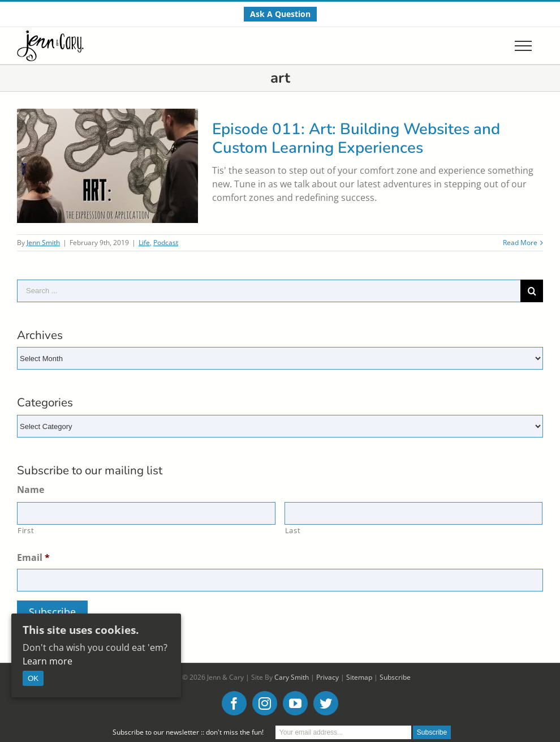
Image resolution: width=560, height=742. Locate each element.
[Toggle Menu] (523, 46)
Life (144, 243)
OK (33, 678)
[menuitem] (280, 14)
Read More (520, 243)
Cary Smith (292, 677)
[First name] (146, 513)
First (26, 530)
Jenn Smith (43, 243)
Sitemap (359, 677)
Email (33, 558)
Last (293, 530)
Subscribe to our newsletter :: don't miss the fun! (188, 732)
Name (31, 490)
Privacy (328, 677)
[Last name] (414, 513)
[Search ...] (269, 291)
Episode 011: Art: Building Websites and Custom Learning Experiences (356, 138)
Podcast (166, 243)
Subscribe (395, 677)
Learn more (48, 661)
